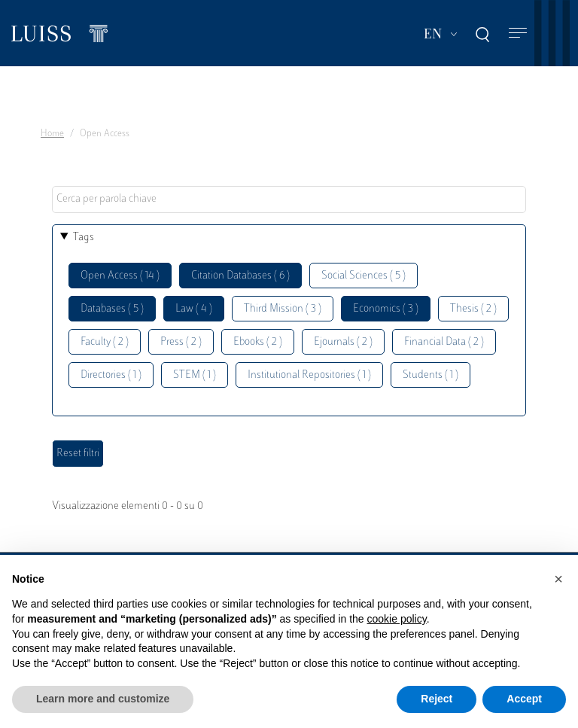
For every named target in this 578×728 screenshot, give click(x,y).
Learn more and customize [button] (103, 699)
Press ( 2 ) (181, 342)
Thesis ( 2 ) (473, 309)
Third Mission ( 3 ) (283, 309)
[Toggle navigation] (518, 34)
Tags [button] (84, 238)
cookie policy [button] (397, 619)
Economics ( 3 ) (386, 309)
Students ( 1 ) (430, 375)
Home (52, 134)
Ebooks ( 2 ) (258, 342)
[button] (558, 579)
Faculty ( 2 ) (105, 342)
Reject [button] (437, 699)
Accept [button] (524, 699)
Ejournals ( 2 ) (343, 342)
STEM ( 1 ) (195, 375)
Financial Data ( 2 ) (444, 342)
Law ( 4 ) (194, 309)
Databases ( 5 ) (112, 309)
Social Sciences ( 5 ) (364, 276)
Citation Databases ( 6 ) (240, 276)
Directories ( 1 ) (111, 375)
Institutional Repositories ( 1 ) (309, 375)
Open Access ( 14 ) (120, 276)
